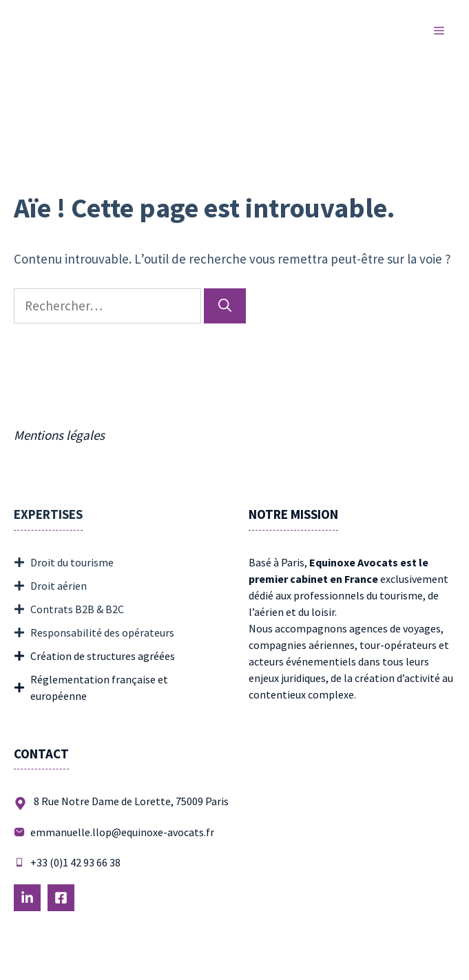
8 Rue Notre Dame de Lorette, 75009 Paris (131, 801)
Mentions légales (59, 435)
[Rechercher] (225, 306)
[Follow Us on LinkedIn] (27, 898)
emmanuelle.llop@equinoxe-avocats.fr (122, 832)
